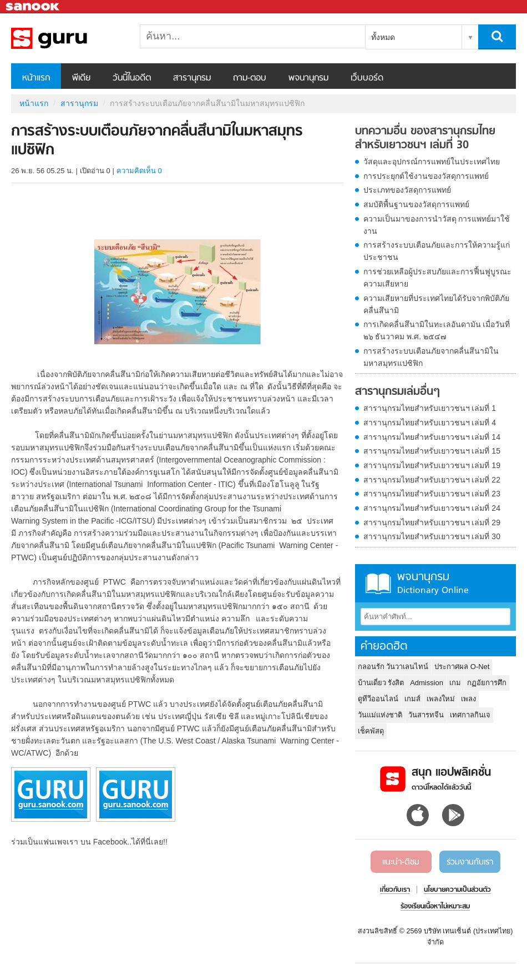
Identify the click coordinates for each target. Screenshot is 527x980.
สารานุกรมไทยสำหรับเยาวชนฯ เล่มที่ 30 (432, 536)
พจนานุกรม (308, 78)
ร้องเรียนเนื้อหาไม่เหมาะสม (435, 907)
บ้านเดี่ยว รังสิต (381, 683)
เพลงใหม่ (441, 699)
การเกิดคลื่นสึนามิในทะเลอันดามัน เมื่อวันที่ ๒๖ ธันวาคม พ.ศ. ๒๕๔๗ (437, 330)
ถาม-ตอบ (250, 78)
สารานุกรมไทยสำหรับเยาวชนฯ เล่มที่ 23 (432, 494)
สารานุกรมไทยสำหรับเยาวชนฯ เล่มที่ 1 (430, 408)
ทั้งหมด (383, 37)
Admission (427, 683)
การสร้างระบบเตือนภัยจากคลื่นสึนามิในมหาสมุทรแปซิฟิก (431, 357)
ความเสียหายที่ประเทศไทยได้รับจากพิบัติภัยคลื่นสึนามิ (436, 304)
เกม (455, 683)
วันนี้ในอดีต (132, 78)
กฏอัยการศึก (487, 683)
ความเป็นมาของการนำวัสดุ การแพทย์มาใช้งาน (437, 225)
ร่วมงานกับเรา (470, 862)
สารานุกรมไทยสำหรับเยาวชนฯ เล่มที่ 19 (432, 465)
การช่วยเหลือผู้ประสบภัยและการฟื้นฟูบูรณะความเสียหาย (437, 278)
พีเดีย (81, 78)
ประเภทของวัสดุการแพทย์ (407, 190)
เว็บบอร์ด (367, 78)
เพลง (468, 699)
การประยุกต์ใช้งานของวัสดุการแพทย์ (426, 176)
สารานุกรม (192, 78)
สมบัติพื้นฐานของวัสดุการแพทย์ (416, 204)
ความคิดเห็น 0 (139, 171)
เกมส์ (412, 699)
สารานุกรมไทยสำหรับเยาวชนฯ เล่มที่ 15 (432, 451)
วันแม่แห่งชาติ (380, 715)
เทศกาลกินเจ (470, 715)
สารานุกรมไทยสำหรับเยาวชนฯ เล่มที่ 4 (430, 423)
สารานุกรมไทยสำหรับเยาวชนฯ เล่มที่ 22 (432, 480)
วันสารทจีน (426, 715)
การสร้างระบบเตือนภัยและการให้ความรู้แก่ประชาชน (437, 251)
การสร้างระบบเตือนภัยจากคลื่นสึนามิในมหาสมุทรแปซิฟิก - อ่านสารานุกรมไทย (69, 38)
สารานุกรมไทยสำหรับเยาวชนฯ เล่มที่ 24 (432, 508)
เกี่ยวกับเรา (395, 890)
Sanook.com (33, 7)
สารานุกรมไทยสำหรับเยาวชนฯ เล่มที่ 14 (432, 437)
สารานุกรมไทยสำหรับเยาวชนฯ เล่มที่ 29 (432, 522)
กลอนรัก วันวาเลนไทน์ (393, 667)
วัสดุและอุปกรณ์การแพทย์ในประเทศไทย (432, 162)
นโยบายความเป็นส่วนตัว (457, 890)
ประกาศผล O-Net (462, 667)
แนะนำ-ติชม (401, 862)
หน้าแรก (36, 78)
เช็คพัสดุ (371, 731)
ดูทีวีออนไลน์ (378, 699)
